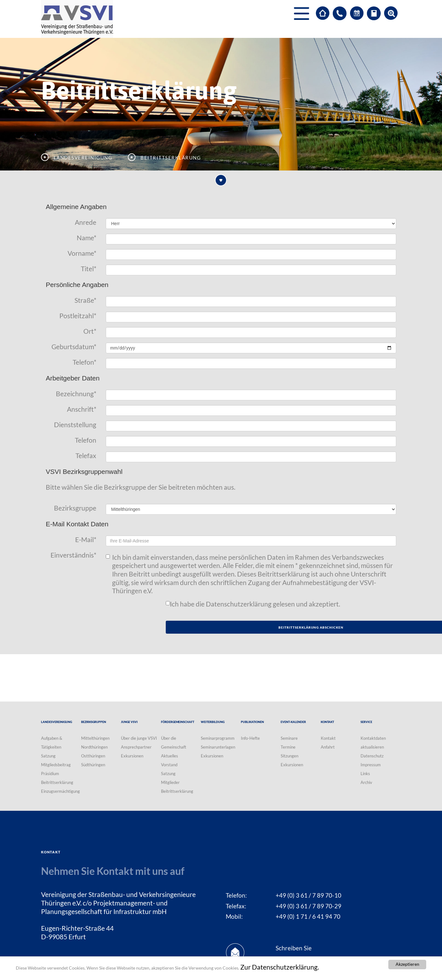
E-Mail (86, 540)
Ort (90, 331)
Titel (89, 269)
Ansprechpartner (136, 747)
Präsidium (50, 774)
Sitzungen (290, 756)
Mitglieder (170, 782)
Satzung (48, 756)
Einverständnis (73, 555)
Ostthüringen (93, 756)
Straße (85, 300)
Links (365, 774)
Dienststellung (75, 425)
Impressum (371, 765)
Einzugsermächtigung (60, 791)
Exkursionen (132, 756)
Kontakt (328, 738)
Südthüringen (93, 765)
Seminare (289, 738)
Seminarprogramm (218, 738)
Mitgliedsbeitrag (56, 765)
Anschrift (82, 409)
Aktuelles (170, 756)
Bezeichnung (76, 394)
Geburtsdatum (74, 347)
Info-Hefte (250, 738)
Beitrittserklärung (57, 782)
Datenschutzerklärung (239, 604)
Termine (288, 747)
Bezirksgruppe (75, 508)
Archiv (366, 782)
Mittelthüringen (95, 738)
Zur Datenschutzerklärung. (280, 967)
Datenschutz (372, 756)
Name (87, 238)
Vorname (82, 253)
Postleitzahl (78, 316)
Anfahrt (328, 747)
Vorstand (169, 765)
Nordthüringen (94, 747)
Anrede (86, 222)
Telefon (84, 362)
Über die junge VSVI (139, 738)
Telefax (86, 456)
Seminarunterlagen (218, 747)
